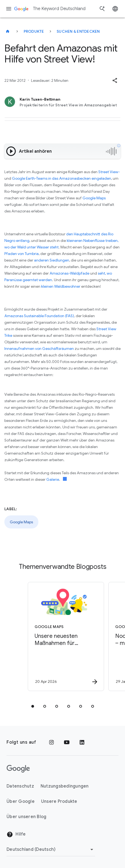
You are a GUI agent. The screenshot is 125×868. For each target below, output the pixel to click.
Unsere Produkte (59, 801)
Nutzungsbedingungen (65, 786)
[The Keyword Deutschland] (8, 31)
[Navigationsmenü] (9, 9)
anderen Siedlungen (52, 260)
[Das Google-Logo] (18, 769)
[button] (115, 80)
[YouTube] (67, 742)
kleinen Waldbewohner (61, 286)
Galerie (53, 479)
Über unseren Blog (26, 817)
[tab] (33, 706)
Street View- (109, 172)
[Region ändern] (51, 849)
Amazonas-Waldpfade (69, 273)
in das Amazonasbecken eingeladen (80, 178)
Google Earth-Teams (30, 178)
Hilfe (16, 834)
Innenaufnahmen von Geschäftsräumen (39, 349)
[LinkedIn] (82, 742)
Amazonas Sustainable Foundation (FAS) (39, 316)
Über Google (21, 801)
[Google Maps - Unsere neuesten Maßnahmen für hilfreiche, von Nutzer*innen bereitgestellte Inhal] (66, 636)
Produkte (34, 31)
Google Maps (94, 198)
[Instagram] (51, 742)
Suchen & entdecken (78, 31)
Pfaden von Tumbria (22, 254)
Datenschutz (20, 786)
